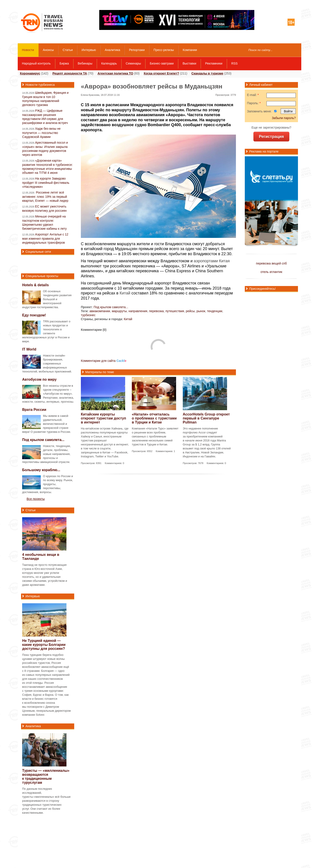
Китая (224, 261)
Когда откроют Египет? (161, 73)
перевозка (157, 311)
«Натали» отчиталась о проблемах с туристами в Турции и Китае (154, 418)
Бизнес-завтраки (162, 63)
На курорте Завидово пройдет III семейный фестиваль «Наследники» (46, 183)
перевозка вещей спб (271, 263)
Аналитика (112, 50)
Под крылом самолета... (111, 307)
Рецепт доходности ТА (70, 73)
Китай (125, 293)
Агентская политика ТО (115, 73)
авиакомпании (100, 311)
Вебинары (85, 63)
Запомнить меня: (259, 111)
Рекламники (214, 63)
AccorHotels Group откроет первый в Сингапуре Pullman (206, 418)
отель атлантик (271, 272)
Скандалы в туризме (207, 73)
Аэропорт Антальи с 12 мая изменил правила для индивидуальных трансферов (45, 238)
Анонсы (48, 50)
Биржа (64, 63)
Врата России (34, 410)
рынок (201, 311)
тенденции (215, 311)
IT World (29, 349)
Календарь (109, 63)
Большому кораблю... (41, 470)
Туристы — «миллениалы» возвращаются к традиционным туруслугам (46, 777)
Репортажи (137, 50)
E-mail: (253, 95)
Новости (28, 50)
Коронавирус (30, 73)
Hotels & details (35, 285)
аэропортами (206, 261)
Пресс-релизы (164, 50)
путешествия (175, 311)
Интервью (89, 50)
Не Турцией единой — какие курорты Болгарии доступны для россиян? (44, 645)
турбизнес (88, 315)
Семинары (133, 63)
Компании (190, 50)
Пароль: (254, 103)
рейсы (190, 311)
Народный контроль (36, 63)
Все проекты (36, 499)
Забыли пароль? (284, 118)
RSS (234, 63)
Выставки (189, 63)
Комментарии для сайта (104, 361)
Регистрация (271, 137)
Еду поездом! (34, 315)
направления (138, 311)
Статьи (68, 50)
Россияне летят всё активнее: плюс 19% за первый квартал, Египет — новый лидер (45, 197)
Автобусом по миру (39, 379)
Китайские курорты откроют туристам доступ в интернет (103, 418)
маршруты (119, 311)
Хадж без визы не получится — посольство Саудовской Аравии (41, 133)
